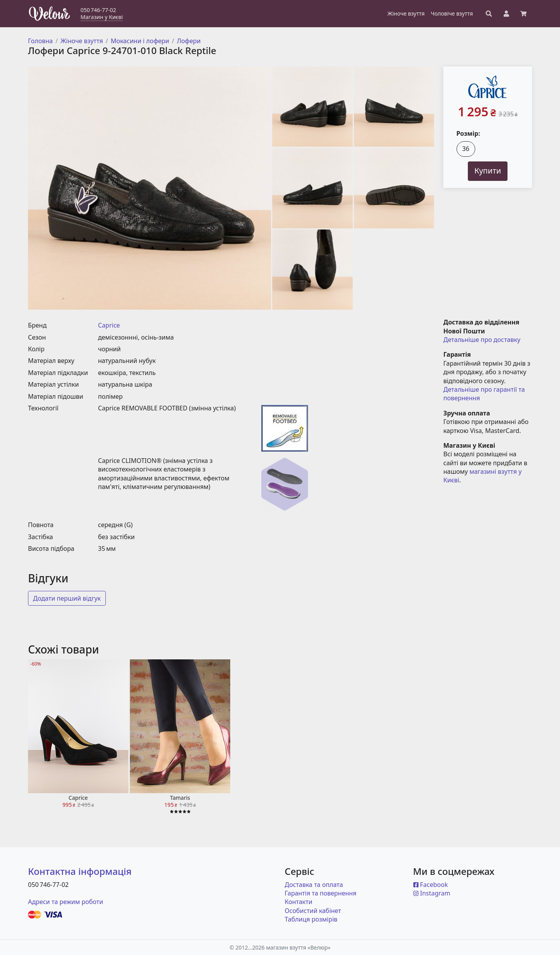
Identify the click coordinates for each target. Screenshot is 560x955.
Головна (40, 41)
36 (466, 149)
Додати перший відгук (67, 598)
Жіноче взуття (82, 41)
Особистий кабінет (313, 911)
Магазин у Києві (102, 17)
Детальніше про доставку (482, 340)
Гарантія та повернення (321, 893)
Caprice (109, 325)
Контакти (298, 902)
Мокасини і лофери (140, 41)
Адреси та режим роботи (66, 902)
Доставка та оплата (314, 885)
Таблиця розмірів (311, 919)
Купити (488, 171)
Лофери (189, 41)
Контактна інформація (80, 871)
